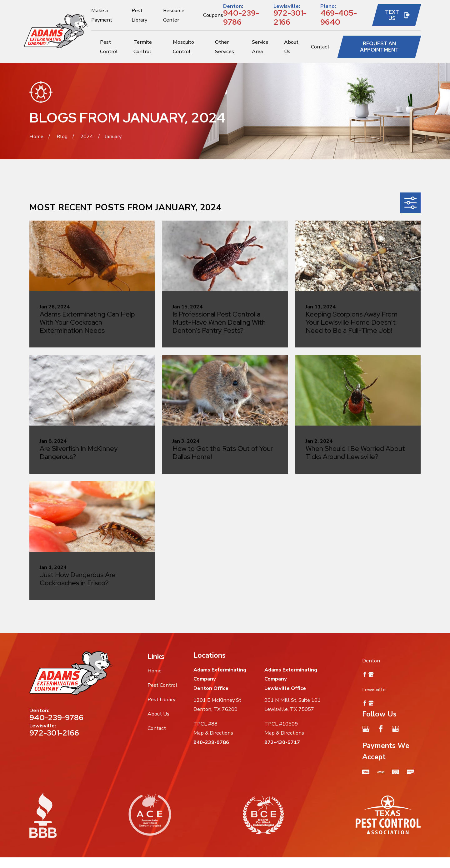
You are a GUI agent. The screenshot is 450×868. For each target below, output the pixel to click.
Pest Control (162, 685)
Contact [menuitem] (320, 47)
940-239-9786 (241, 17)
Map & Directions (213, 733)
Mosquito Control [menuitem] (183, 47)
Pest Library (161, 699)
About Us (158, 714)
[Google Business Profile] (366, 729)
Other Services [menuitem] (225, 47)
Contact (157, 728)
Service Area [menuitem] (260, 47)
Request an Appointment (379, 47)
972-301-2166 (290, 17)
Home (155, 671)
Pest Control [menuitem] (109, 47)
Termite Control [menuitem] (143, 47)
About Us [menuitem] (291, 47)
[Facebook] (381, 729)
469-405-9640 (339, 17)
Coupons (213, 15)
